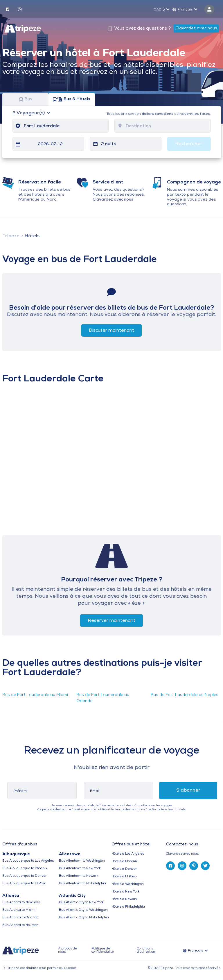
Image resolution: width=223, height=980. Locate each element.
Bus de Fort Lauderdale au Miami (35, 695)
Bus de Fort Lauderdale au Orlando (103, 698)
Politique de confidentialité (103, 950)
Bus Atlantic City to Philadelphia (84, 918)
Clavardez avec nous (196, 28)
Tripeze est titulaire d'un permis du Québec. (40, 968)
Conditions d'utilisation (146, 950)
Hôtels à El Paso (124, 877)
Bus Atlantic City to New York (81, 903)
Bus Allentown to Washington (82, 861)
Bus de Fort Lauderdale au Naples (185, 695)
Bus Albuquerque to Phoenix (25, 869)
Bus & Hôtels (72, 100)
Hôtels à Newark (124, 899)
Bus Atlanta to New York (21, 903)
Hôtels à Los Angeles (128, 854)
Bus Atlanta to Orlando (20, 918)
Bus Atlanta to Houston (20, 925)
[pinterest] (194, 866)
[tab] (193, 854)
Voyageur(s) (29, 113)
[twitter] (205, 866)
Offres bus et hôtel (131, 845)
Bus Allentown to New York (80, 869)
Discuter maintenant (111, 331)
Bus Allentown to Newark (79, 876)
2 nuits (108, 144)
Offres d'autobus (20, 845)
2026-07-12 (50, 144)
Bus (26, 100)
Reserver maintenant (111, 621)
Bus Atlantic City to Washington (83, 910)
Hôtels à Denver (124, 869)
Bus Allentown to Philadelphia (82, 884)
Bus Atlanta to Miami (19, 910)
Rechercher (189, 144)
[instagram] (20, 9)
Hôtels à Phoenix (124, 862)
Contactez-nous (182, 844)
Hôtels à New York (126, 892)
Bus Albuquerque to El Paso (24, 884)
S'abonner (188, 790)
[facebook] (8, 9)
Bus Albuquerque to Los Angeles (28, 861)
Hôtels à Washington (128, 884)
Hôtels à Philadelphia (128, 907)
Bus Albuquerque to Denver (25, 876)
